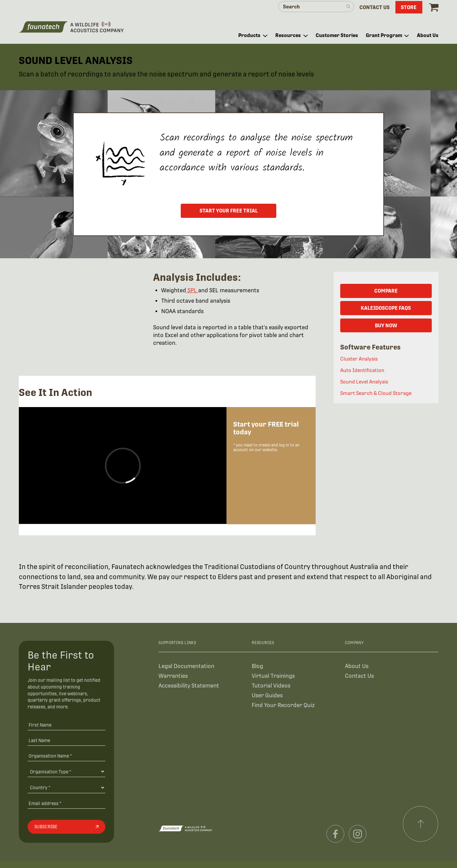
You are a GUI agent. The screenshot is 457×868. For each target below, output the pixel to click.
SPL (192, 290)
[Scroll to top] (421, 824)
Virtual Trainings (273, 676)
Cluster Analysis (359, 359)
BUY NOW (386, 325)
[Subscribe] (66, 827)
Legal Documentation (186, 666)
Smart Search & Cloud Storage (376, 393)
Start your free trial (229, 211)
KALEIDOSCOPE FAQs (386, 308)
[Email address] (66, 803)
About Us (357, 666)
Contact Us (359, 676)
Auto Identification (362, 370)
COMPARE (386, 291)
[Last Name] (66, 740)
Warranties (173, 676)
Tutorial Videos (271, 686)
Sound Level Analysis (364, 382)
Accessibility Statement (189, 686)
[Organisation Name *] (66, 756)
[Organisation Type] (66, 771)
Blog (257, 666)
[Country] (66, 788)
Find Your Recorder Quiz (283, 705)
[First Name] (66, 725)
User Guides (267, 695)
